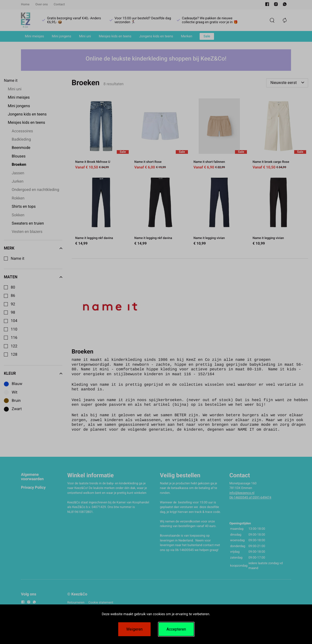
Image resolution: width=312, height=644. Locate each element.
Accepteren (176, 629)
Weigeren (134, 629)
